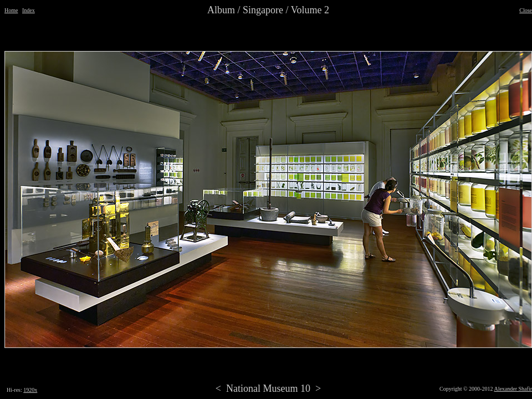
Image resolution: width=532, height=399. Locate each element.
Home (11, 10)
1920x (30, 390)
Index (29, 10)
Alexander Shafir (513, 389)
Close (526, 10)
